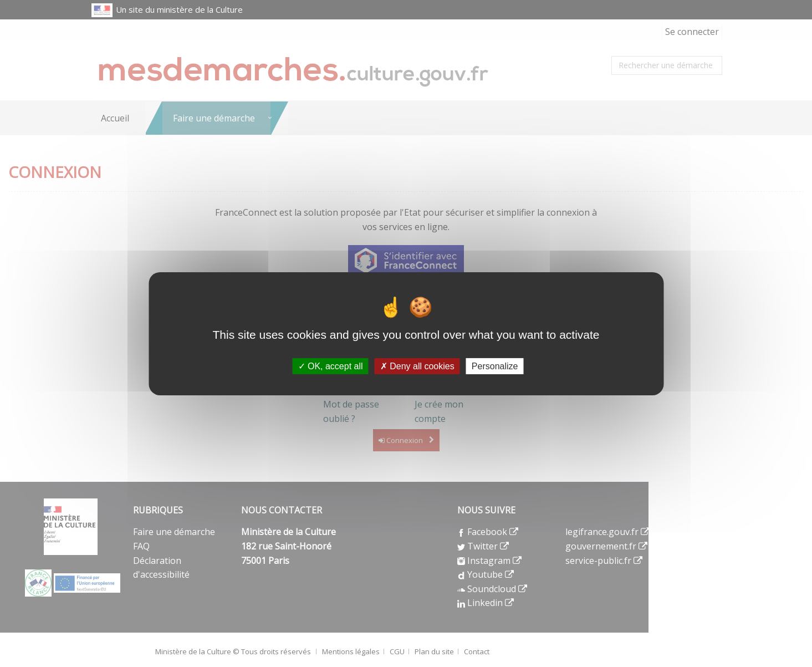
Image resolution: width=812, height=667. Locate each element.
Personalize (495, 366)
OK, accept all (331, 366)
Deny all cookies (417, 366)
